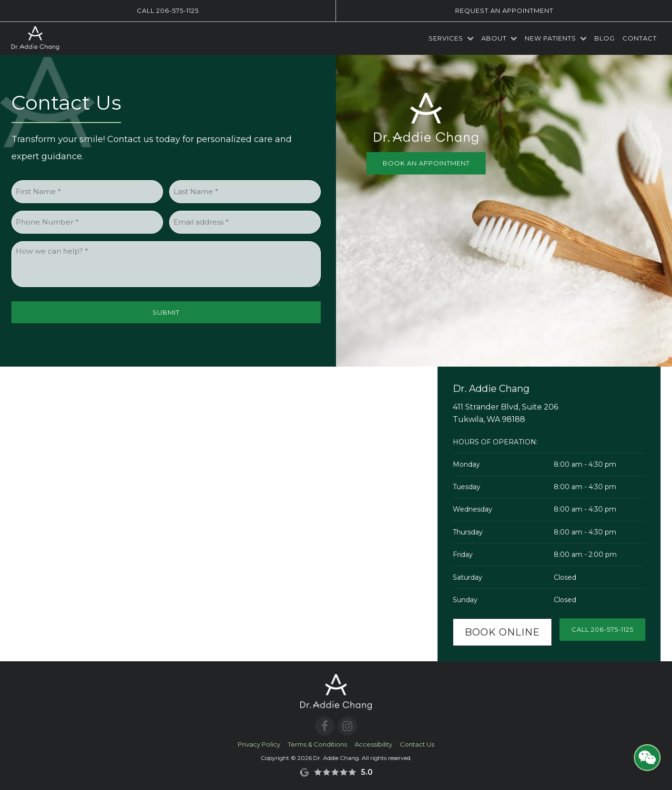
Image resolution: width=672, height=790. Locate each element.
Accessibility (373, 744)
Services (451, 38)
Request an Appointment (504, 10)
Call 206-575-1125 (168, 10)
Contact (640, 38)
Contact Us (417, 744)
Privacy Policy (259, 744)
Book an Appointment (426, 163)
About (499, 38)
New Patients (556, 38)
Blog (605, 38)
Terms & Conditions (317, 744)
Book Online (502, 632)
